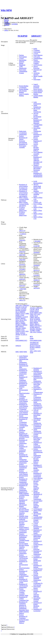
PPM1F (32, 324)
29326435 (22, 265)
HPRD (6, 30)
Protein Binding (24, 86)
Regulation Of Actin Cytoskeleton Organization (23, 421)
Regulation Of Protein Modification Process (37, 560)
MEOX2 (37, 318)
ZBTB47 (18, 335)
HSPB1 (18, 315)
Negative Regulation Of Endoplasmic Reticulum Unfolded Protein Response (24, 538)
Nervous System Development (37, 115)
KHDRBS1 (19, 317)
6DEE (25, 352)
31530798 (36, 246)
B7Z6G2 (32, 347)
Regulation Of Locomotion (37, 610)
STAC (23, 330)
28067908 (22, 255)
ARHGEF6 (39, 308)
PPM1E (36, 322)
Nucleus (21, 55)
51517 (17, 337)
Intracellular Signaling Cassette (37, 599)
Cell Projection (38, 65)
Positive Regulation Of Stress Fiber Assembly (37, 438)
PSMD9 (23, 323)
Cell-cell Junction (36, 411)
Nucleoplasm (23, 57)
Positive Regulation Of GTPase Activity (37, 142)
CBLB (37, 309)
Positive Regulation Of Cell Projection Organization (23, 557)
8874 (31, 337)
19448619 (36, 280)
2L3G (39, 351)
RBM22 (25, 325)
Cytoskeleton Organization (23, 134)
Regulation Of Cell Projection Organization (23, 586)
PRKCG (37, 324)
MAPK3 (18, 318)
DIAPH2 (18, 310)
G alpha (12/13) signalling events (38, 194)
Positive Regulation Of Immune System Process (38, 566)
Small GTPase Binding (38, 511)
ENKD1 (18, 314)
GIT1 (35, 314)
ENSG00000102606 (36, 340)
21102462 (36, 275)
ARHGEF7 (36, 36)
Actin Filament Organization (23, 357)
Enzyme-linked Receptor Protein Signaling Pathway (24, 546)
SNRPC (24, 328)
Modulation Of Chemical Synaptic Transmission (38, 497)
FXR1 (40, 313)
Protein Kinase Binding (38, 93)
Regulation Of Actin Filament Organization (23, 401)
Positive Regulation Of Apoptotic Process (37, 135)
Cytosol (21, 58)
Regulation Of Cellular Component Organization (23, 488)
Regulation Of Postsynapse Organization (23, 552)
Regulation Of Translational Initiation (23, 385)
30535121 (36, 270)
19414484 (37, 241)
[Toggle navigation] (1, 16)
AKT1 (21, 305)
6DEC (17, 352)
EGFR (32, 313)
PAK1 (36, 321)
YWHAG (22, 333)
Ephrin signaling (36, 190)
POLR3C (22, 322)
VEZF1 (23, 331)
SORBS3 (18, 330)
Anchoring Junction (36, 74)
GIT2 (39, 314)
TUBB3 (38, 330)
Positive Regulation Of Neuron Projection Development (23, 139)
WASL (17, 333)
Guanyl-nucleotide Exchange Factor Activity (38, 87)
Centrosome (37, 52)
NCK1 (17, 320)
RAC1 (40, 326)
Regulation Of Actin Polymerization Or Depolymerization (24, 565)
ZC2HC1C (24, 335)
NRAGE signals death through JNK (37, 186)
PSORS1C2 (19, 325)
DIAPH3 (24, 310)
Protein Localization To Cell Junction (38, 583)
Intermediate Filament (23, 61)
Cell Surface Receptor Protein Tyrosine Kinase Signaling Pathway (24, 511)
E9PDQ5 (38, 347)
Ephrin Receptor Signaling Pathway (36, 148)
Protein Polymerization (24, 417)
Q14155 (32, 349)
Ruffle (35, 49)
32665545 (22, 240)
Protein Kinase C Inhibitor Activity (24, 528)
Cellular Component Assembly (22, 396)
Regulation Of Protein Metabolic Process (37, 605)
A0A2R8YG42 (34, 342)
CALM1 (32, 309)
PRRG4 (32, 326)
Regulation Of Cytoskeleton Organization (23, 372)
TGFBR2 (32, 330)
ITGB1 (22, 315)
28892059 (22, 274)
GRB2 (27, 314)
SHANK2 (39, 329)
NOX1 (32, 321)
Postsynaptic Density (37, 587)
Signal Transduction (37, 106)
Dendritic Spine (24, 595)
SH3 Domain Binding (23, 92)
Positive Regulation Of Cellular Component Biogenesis (23, 448)
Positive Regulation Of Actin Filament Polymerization (24, 473)
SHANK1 (33, 329)
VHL (31, 332)
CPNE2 (18, 309)
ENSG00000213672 (21, 340)
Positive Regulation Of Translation (23, 616)
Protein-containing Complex (36, 62)
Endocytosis (23, 131)
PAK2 (40, 321)
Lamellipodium (38, 58)
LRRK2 (32, 318)
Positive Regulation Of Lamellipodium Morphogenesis (38, 174)
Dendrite (36, 546)
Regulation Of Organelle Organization (23, 442)
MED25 (23, 318)
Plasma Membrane (22, 64)
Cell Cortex (37, 57)
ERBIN (36, 313)
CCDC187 (24, 307)
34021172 (22, 231)
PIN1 (25, 320)
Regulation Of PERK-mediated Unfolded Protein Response (24, 494)
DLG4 (17, 312)
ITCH (36, 316)
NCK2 (22, 320)
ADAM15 (33, 308)
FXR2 (32, 314)
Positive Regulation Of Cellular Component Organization (23, 379)
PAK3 (32, 322)
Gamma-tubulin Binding (38, 96)
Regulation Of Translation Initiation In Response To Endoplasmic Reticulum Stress (24, 606)
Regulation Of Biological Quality (37, 531)
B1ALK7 (32, 346)
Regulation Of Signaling (37, 369)
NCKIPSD (23, 36)
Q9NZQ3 (18, 346)
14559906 (14, 24)
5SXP (31, 353)
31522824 (36, 285)
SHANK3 (18, 328)
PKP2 (17, 322)
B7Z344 (38, 346)
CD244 (32, 311)
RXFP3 (21, 326)
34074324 (36, 288)
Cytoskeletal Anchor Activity (24, 410)
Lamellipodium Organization (24, 462)
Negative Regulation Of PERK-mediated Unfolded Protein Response (24, 435)
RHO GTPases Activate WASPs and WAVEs (24, 199)
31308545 (23, 234)
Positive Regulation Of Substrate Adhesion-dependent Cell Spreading (38, 160)
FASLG (23, 314)
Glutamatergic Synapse (23, 72)
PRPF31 (18, 323)
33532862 (22, 269)
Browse (7, 20)
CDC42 (37, 311)
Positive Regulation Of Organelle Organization (23, 572)
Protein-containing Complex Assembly (22, 591)
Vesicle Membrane (22, 430)
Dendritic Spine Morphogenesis (24, 517)
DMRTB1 (22, 312)
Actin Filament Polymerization (24, 413)
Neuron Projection (36, 67)
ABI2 (17, 305)
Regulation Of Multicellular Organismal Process (37, 537)
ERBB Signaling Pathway (24, 612)
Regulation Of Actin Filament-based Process (24, 406)
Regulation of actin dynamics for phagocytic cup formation (23, 187)
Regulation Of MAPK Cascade (37, 572)
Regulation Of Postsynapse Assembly (23, 146)
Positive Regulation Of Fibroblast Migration (37, 121)
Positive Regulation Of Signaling (37, 527)
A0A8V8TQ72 (34, 344)
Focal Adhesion (38, 55)
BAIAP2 (18, 307)
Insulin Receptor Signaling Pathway (24, 621)
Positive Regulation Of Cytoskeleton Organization (23, 480)
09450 (17, 338)
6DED (21, 352)
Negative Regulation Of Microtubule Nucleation (37, 168)
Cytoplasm (36, 50)
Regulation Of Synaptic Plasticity (37, 520)
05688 (32, 338)
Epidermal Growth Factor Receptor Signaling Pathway (23, 523)
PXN (36, 326)
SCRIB (32, 327)
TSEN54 (18, 331)
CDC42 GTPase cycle (37, 202)
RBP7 (17, 326)
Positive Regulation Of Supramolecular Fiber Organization (24, 456)
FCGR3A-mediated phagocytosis (23, 209)
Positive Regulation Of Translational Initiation (23, 467)
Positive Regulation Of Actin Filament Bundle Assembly (38, 467)
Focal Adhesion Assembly (38, 153)
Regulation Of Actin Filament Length (23, 581)
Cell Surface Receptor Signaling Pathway (37, 459)
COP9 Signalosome (23, 67)
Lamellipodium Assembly (38, 126)
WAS (27, 331)
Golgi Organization (37, 103)
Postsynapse (23, 70)
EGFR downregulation (38, 182)
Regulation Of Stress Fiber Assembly (37, 384)
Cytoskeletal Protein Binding (24, 88)
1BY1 (32, 351)
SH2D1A (37, 327)
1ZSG (35, 351)
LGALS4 (25, 317)
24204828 (36, 252)
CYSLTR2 (23, 309)
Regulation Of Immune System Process (38, 543)
